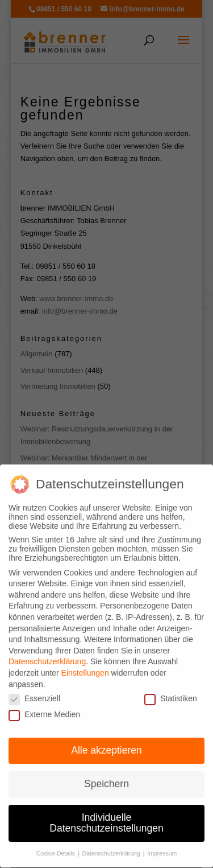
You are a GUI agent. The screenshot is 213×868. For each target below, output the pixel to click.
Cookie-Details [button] (57, 844)
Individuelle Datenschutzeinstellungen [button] (106, 814)
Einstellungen (85, 664)
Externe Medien (44, 705)
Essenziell (34, 689)
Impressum (162, 844)
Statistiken (171, 689)
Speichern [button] (106, 775)
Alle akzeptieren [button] (106, 741)
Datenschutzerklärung (47, 652)
